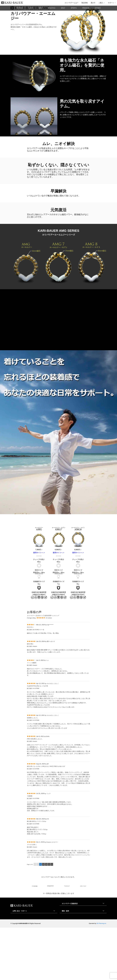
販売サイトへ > (39, 605)
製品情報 (85, 3)
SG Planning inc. (102, 976)
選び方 (93, 3)
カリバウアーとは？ (72, 3)
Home (11, 55)
